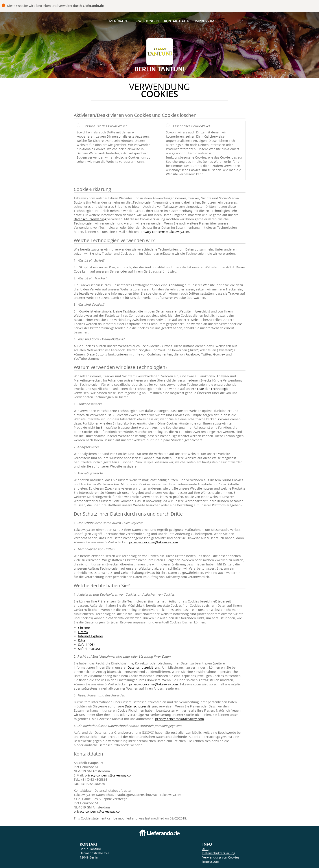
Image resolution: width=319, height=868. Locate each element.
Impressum (205, 21)
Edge (82, 640)
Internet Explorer (91, 636)
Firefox (83, 632)
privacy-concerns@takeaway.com (165, 232)
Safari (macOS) (89, 649)
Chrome (84, 628)
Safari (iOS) (86, 644)
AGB (205, 849)
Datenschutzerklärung (90, 219)
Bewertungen (147, 21)
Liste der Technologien (214, 389)
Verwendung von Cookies (221, 857)
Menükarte (119, 21)
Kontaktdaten (177, 21)
